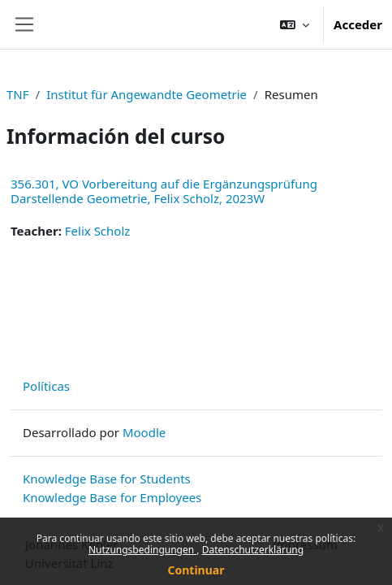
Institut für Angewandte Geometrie (146, 94)
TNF (18, 94)
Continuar (196, 570)
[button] (295, 24)
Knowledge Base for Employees (112, 497)
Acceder (358, 24)
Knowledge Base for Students (107, 479)
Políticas (46, 386)
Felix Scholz (98, 231)
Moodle (144, 432)
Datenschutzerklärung (253, 550)
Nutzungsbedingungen (142, 550)
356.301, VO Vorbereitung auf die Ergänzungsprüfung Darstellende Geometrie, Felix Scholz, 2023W (164, 191)
